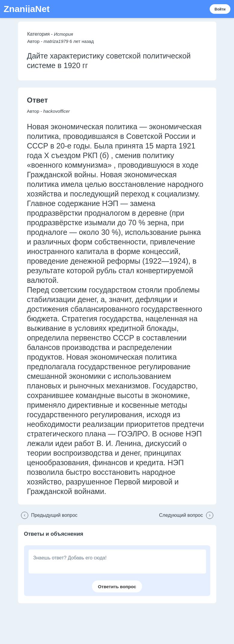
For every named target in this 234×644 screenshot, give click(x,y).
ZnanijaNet (27, 9)
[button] (48, 515)
